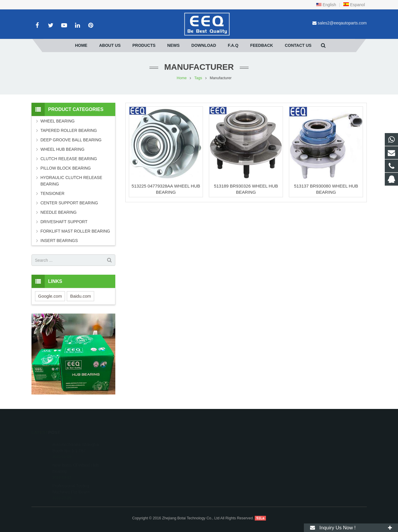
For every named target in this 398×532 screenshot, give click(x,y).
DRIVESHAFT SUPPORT (64, 222)
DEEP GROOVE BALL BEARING (71, 140)
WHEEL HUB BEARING (63, 149)
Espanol (354, 5)
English (326, 5)
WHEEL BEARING (58, 121)
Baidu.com (80, 296)
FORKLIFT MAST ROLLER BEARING (75, 231)
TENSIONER (53, 193)
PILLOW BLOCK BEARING (66, 168)
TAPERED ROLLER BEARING (69, 130)
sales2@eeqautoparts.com (342, 23)
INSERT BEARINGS (59, 241)
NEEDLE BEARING (59, 212)
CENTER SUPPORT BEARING (69, 203)
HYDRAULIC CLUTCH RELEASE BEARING (71, 181)
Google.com (50, 296)
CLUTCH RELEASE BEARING (69, 159)
